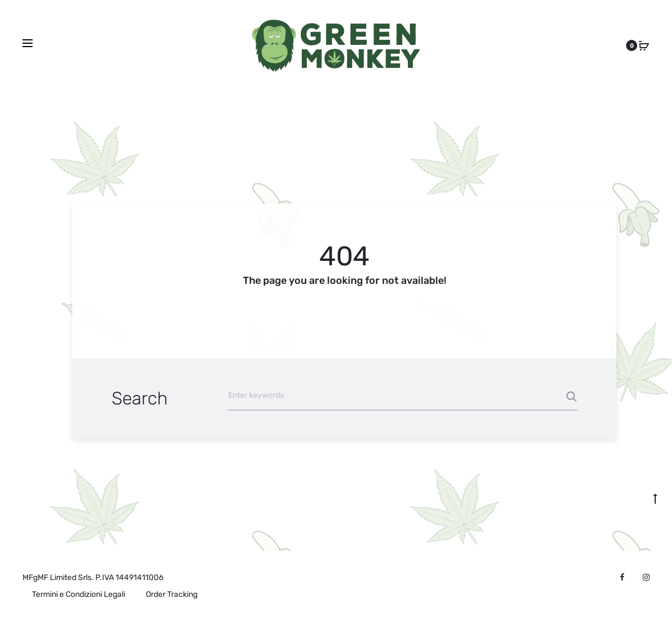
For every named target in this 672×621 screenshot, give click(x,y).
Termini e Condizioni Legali (79, 594)
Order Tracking (172, 594)
